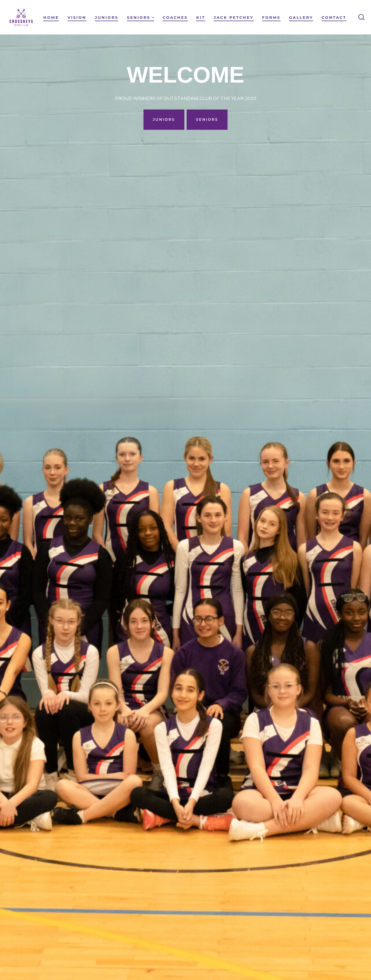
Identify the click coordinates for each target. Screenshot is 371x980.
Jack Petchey (233, 18)
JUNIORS (164, 119)
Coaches (175, 18)
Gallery (301, 18)
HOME (51, 18)
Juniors (107, 18)
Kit (201, 18)
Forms (271, 18)
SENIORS (207, 119)
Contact (334, 18)
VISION (77, 18)
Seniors (140, 18)
